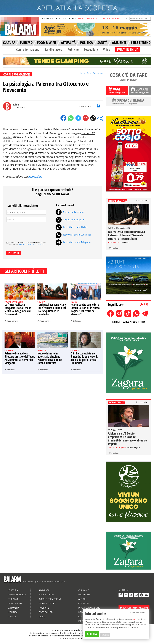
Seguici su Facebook (70, 212)
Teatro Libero (114, 242)
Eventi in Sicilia (17, 595)
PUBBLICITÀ (48, 19)
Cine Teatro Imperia (117, 448)
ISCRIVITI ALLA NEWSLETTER (128, 322)
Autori (82, 599)
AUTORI (72, 19)
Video (107, 49)
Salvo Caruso (12, 321)
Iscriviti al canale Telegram (73, 242)
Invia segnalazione (89, 608)
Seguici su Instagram (70, 219)
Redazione (77, 321)
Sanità (12, 617)
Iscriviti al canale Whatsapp (73, 235)
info (134, 619)
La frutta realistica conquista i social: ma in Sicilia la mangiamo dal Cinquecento (18, 309)
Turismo (13, 599)
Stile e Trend (46, 595)
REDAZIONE (61, 19)
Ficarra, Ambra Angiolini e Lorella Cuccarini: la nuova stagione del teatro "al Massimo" (85, 309)
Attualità (14, 608)
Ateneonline (35, 176)
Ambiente (44, 590)
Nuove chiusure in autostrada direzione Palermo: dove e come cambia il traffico (50, 358)
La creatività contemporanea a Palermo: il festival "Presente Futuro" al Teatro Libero (126, 235)
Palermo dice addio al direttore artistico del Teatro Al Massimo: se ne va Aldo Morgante (20, 358)
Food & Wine (15, 603)
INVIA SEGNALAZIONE (88, 19)
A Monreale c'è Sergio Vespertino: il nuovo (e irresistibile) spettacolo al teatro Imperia (127, 439)
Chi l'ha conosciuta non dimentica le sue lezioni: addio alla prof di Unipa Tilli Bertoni (84, 358)
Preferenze (105, 635)
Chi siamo (84, 590)
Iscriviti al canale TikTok (72, 227)
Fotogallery (91, 49)
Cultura (13, 590)
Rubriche (73, 49)
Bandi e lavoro (53, 49)
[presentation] (29, 230)
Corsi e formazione (28, 49)
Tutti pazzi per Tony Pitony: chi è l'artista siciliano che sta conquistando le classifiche (52, 309)
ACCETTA (92, 634)
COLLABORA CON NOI (111, 19)
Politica (13, 612)
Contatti (83, 603)
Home (83, 73)
